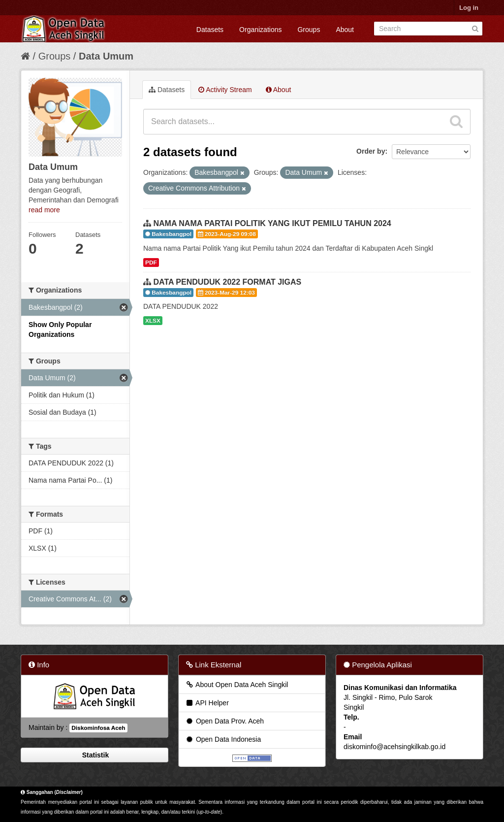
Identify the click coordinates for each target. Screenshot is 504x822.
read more (44, 210)
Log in (469, 8)
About (345, 30)
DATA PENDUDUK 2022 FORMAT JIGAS (227, 282)
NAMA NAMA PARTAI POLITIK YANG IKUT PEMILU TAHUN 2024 (272, 223)
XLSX (153, 321)
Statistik (94, 755)
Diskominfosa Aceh (98, 728)
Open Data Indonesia (223, 739)
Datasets (210, 30)
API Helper (207, 703)
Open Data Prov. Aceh (224, 721)
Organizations (260, 30)
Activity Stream (225, 90)
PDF (151, 263)
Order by (371, 151)
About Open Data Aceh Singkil (236, 685)
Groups (309, 30)
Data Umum (106, 56)
